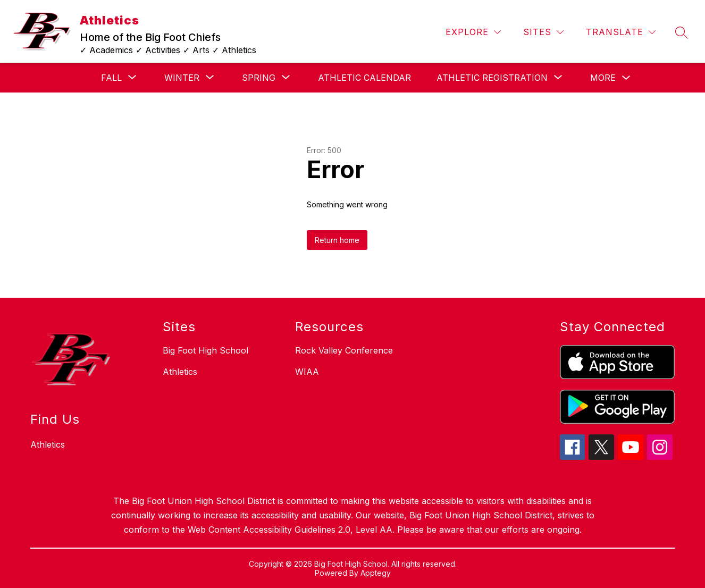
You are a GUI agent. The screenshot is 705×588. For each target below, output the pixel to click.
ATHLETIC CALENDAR (364, 78)
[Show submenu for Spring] (259, 78)
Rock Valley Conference (344, 350)
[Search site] (682, 32)
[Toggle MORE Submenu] (626, 78)
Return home (337, 240)
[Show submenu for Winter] (182, 78)
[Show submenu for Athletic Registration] (492, 78)
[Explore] (473, 32)
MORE (603, 78)
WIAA (307, 372)
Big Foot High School (205, 350)
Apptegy (376, 573)
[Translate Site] (621, 32)
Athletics (180, 372)
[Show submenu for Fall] (111, 78)
